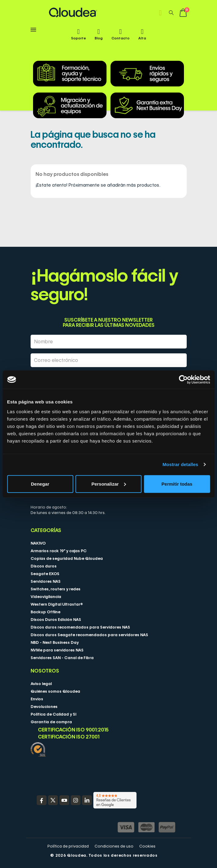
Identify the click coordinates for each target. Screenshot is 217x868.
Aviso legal (41, 684)
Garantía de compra (51, 722)
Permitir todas (177, 484)
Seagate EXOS (45, 574)
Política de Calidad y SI (53, 714)
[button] (171, 13)
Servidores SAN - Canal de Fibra (62, 658)
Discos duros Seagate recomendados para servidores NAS (89, 635)
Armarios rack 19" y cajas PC (59, 551)
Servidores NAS (46, 581)
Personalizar (109, 484)
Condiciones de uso (114, 846)
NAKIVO (38, 543)
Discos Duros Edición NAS (56, 619)
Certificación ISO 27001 (69, 737)
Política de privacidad (68, 846)
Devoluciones (44, 706)
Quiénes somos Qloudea (55, 691)
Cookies (147, 846)
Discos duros (44, 566)
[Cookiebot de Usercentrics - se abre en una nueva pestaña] (183, 380)
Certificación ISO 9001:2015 (73, 730)
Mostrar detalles (180, 464)
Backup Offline (45, 612)
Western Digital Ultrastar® (57, 604)
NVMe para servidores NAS (57, 650)
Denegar (40, 484)
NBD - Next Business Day (55, 642)
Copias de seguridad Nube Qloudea (67, 558)
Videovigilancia (46, 596)
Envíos (37, 699)
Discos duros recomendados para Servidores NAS (80, 627)
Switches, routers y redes (56, 589)
